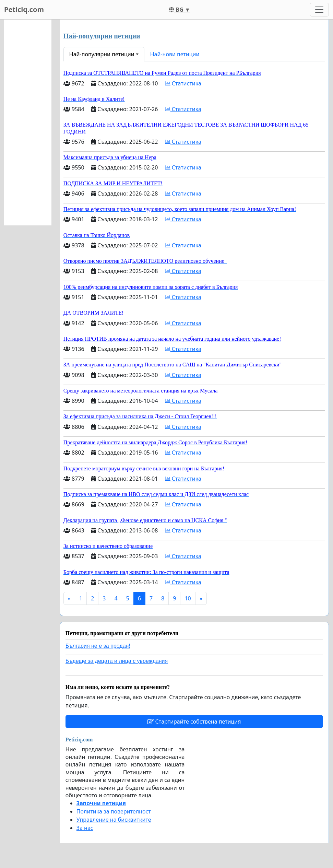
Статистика (183, 83)
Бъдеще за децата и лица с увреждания (117, 661)
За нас (85, 828)
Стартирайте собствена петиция (194, 722)
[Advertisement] (28, 122)
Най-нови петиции (175, 54)
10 (188, 598)
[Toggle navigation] (319, 10)
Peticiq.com (24, 9)
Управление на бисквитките (114, 820)
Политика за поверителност (114, 811)
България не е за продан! (98, 646)
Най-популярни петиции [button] (102, 54)
